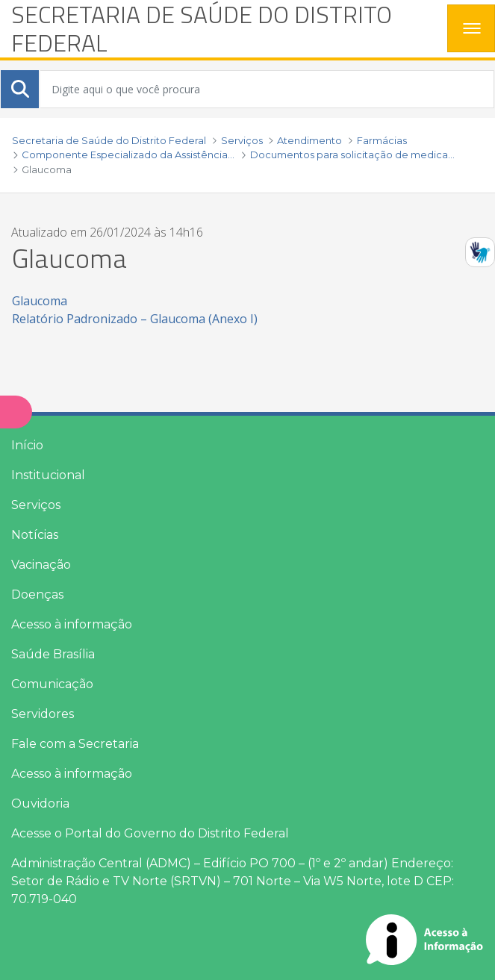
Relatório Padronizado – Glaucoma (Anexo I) (135, 319)
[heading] (224, 29)
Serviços (36, 505)
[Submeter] (20, 89)
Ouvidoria (40, 803)
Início (27, 445)
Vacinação (41, 565)
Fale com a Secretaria (75, 744)
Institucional (48, 475)
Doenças (37, 594)
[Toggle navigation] (471, 28)
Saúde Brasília (53, 654)
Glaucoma (40, 301)
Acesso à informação (72, 624)
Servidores (43, 714)
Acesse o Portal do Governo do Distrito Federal (150, 833)
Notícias (35, 535)
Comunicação (52, 684)
